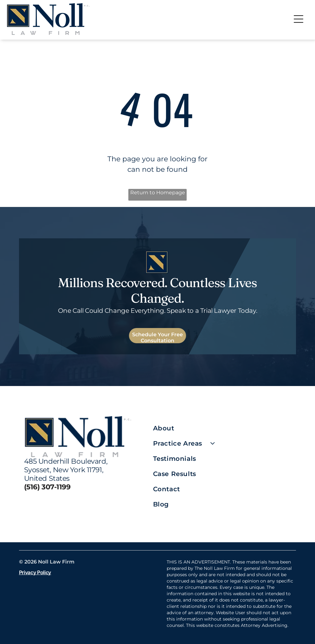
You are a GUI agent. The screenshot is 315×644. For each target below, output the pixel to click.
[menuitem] (222, 428)
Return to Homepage (158, 193)
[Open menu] (299, 19)
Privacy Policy (35, 572)
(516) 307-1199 (47, 487)
